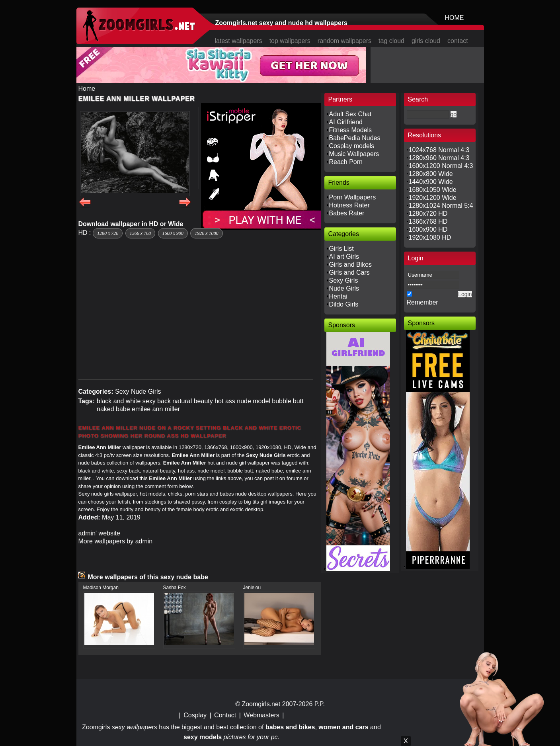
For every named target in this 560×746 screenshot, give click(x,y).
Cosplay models (352, 146)
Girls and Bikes (351, 265)
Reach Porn (346, 162)
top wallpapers (290, 41)
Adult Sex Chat (350, 114)
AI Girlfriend (346, 122)
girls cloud (426, 41)
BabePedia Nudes (355, 138)
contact (458, 41)
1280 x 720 (108, 233)
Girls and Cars (349, 272)
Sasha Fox (175, 588)
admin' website (99, 533)
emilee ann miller (156, 409)
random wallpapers (344, 41)
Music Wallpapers (354, 154)
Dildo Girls (344, 304)
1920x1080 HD (430, 237)
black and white (119, 401)
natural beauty (192, 401)
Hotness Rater (349, 205)
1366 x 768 (140, 233)
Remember (422, 302)
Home (87, 89)
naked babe (113, 409)
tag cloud (391, 41)
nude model (254, 401)
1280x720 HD (428, 214)
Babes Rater (347, 213)
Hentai (338, 296)
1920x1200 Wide (433, 198)
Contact (225, 715)
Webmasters (261, 715)
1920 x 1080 (206, 233)
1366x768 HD (428, 222)
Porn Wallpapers (353, 197)
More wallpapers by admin (116, 541)
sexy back (157, 401)
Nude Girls (344, 288)
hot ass (225, 401)
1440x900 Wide (431, 182)
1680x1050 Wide (433, 190)
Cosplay (195, 715)
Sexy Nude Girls (138, 392)
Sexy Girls (344, 280)
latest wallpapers (239, 41)
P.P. (320, 704)
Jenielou (252, 588)
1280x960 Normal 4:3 (439, 158)
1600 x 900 (173, 233)
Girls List (341, 249)
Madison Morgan (101, 588)
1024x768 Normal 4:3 (439, 150)
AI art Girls (344, 257)
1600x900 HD (428, 229)
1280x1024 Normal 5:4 (441, 206)
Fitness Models (351, 130)
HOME (455, 18)
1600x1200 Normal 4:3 (441, 166)
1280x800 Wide (431, 174)
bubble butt (288, 401)
